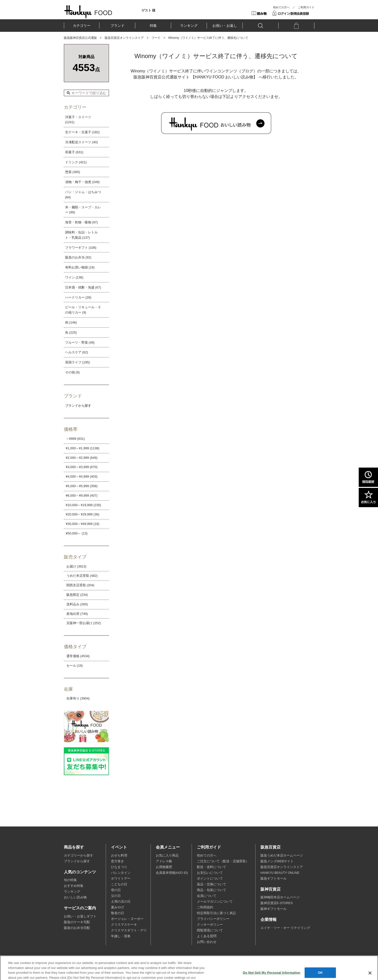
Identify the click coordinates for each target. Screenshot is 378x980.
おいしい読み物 (75, 897)
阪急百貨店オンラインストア (124, 38)
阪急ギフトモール (274, 879)
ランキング (189, 26)
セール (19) (75, 666)
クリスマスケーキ (124, 925)
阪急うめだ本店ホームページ (282, 856)
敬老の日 (117, 913)
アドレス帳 (164, 861)
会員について (207, 896)
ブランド (117, 26)
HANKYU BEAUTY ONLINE (280, 873)
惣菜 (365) (73, 172)
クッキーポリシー (210, 925)
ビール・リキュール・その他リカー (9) (83, 310)
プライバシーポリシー (213, 919)
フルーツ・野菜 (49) (80, 342)
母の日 (116, 890)
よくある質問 (207, 936)
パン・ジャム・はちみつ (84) (83, 195)
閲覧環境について (210, 930)
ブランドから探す (77, 861)
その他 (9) (73, 372)
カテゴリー (82, 26)
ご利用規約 (205, 907)
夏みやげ (117, 907)
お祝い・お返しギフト (80, 916)
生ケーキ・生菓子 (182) (82, 132)
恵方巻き (117, 861)
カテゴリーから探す (79, 856)
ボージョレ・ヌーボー (127, 919)
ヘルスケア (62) (77, 352)
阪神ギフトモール (274, 909)
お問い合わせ (207, 942)
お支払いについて (210, 873)
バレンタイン (121, 873)
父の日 (116, 896)
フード (156, 38)
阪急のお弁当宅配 (77, 928)
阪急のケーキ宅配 (77, 922)
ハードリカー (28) (78, 297)
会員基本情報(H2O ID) (172, 873)
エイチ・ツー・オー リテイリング (285, 928)
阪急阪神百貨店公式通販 (80, 38)
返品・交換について (212, 884)
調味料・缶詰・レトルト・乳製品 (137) (81, 235)
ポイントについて (210, 879)
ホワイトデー (121, 879)
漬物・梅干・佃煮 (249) (82, 182)
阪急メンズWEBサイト (277, 861)
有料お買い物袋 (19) (80, 267)
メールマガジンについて (215, 902)
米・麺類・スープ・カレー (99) (83, 210)
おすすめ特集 (74, 886)
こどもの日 (119, 884)
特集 (153, 26)
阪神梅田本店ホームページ (280, 897)
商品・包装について (212, 890)
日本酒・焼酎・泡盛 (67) (83, 287)
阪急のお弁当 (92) (78, 257)
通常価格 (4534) (78, 656)
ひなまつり (119, 867)
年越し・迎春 (121, 936)
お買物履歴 (164, 867)
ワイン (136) (74, 277)
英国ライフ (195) (78, 362)
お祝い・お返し (225, 26)
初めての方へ (281, 7)
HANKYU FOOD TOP (88, 12)
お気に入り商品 (167, 856)
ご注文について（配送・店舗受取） (223, 861)
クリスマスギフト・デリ (129, 930)
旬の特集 (70, 880)
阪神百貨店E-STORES (277, 903)
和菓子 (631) (74, 152)
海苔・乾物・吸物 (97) (82, 222)
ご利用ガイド (306, 7)
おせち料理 (119, 856)
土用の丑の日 (121, 902)
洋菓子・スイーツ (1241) (78, 120)
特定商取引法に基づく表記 (216, 913)
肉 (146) (71, 322)
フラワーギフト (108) (81, 248)
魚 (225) (71, 332)
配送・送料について (212, 867)
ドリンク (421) (76, 162)
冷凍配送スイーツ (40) (82, 142)
